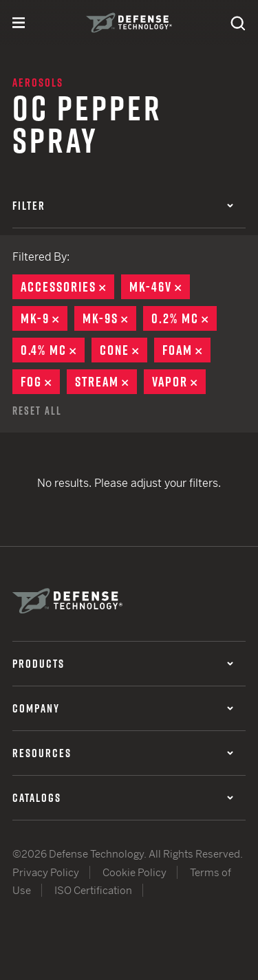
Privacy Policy (46, 872)
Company (123, 708)
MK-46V (160, 287)
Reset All (37, 411)
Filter (123, 206)
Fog (40, 382)
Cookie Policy (135, 872)
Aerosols (38, 83)
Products (123, 664)
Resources (123, 753)
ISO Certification (93, 890)
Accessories (67, 287)
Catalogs (123, 798)
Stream (106, 382)
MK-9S (109, 318)
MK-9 (44, 318)
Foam (186, 350)
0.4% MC (53, 350)
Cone (123, 350)
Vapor (179, 382)
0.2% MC (184, 318)
